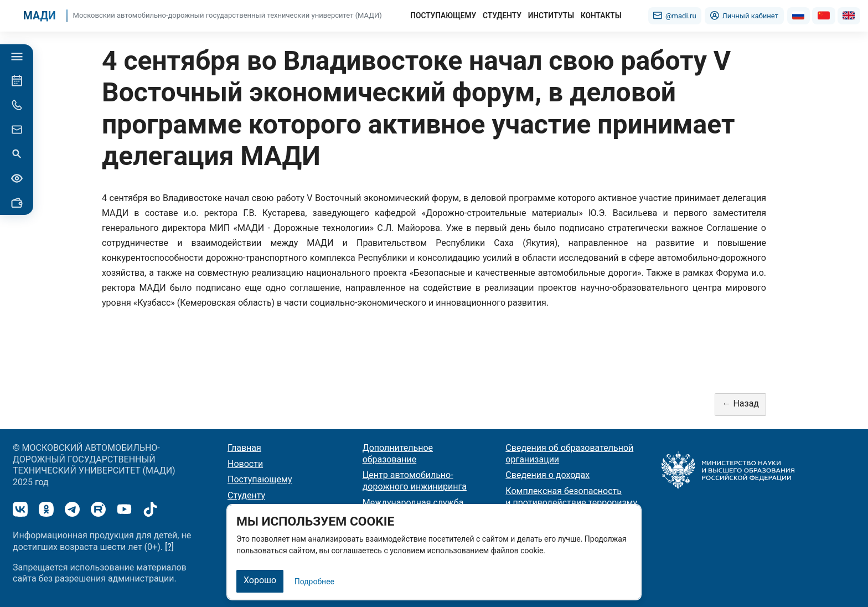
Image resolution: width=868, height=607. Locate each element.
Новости (245, 463)
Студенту (246, 495)
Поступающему (260, 479)
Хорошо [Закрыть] (260, 580)
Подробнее (314, 582)
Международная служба (413, 502)
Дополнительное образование (398, 453)
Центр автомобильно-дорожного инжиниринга (415, 481)
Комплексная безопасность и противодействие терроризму (571, 497)
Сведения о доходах (547, 475)
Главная (244, 447)
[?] (169, 546)
